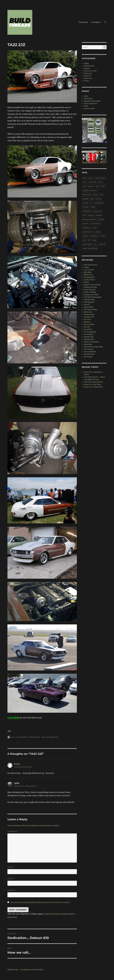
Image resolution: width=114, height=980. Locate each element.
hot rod (85, 203)
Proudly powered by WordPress (32, 970)
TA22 (56, 737)
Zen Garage (88, 357)
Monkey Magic (89, 315)
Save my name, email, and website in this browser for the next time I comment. (40, 902)
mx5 (84, 215)
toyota (85, 236)
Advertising (88, 99)
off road (99, 215)
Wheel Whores (89, 354)
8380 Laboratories (91, 265)
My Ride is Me (89, 317)
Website (11, 890)
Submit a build (89, 109)
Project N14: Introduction (93, 387)
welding (102, 244)
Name (11, 867)
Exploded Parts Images (92, 101)
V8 (89, 240)
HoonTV (87, 305)
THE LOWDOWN (90, 352)
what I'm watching (90, 248)
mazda (85, 207)
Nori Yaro (87, 319)
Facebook (83, 22)
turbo (103, 236)
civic (84, 186)
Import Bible (88, 307)
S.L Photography (90, 332)
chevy (101, 182)
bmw (90, 178)
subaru (98, 232)
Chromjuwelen (89, 277)
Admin (86, 63)
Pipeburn (87, 322)
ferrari (96, 195)
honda (98, 199)
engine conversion (90, 190)
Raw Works (88, 329)
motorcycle (98, 211)
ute (84, 240)
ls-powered (98, 203)
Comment (13, 831)
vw (95, 244)
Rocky (17, 764)
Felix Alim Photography (93, 297)
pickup (101, 219)
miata (93, 207)
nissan (91, 215)
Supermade (88, 344)
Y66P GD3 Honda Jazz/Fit (93, 382)
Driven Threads (90, 290)
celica (47, 737)
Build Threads (34, 737)
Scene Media (88, 334)
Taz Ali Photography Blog (93, 347)
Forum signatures (90, 104)
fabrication (87, 195)
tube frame (94, 236)
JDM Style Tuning (90, 310)
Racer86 (87, 327)
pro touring (96, 223)
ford (102, 195)
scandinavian (88, 232)
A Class (86, 267)
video (94, 240)
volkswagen (87, 244)
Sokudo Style (89, 337)
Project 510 (88, 73)
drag (52, 737)
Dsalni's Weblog (90, 292)
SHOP (86, 106)
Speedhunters (89, 339)
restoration (87, 228)
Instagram (96, 22)
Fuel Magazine (89, 302)
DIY (98, 186)
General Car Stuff (90, 71)
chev (84, 182)
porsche (86, 223)
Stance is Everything (91, 342)
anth (13, 737)
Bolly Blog (88, 272)
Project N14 (88, 78)
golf (92, 199)
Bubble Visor (89, 275)
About (86, 96)
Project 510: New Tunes (92, 384)
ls (91, 203)
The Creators (89, 349)
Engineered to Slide (91, 295)
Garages (87, 68)
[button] (105, 22)
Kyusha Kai (88, 312)
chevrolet (92, 182)
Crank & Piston (89, 280)
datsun (91, 186)
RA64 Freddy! (89, 324)
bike (84, 178)
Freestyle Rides (89, 300)
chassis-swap (100, 178)
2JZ (43, 737)
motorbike (87, 211)
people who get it (89, 219)
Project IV (87, 76)
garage (85, 199)
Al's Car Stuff (89, 270)
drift (103, 186)
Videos (86, 81)
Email (11, 879)
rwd (95, 228)
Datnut (86, 282)
